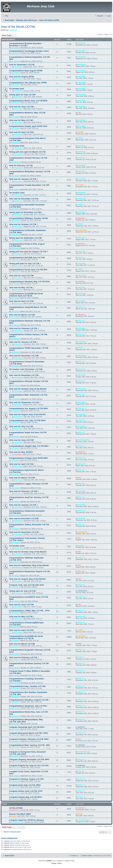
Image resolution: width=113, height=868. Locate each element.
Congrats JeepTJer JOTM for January (26, 820)
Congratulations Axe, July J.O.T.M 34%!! (28, 420)
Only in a (81, 257)
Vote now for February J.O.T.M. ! (24, 328)
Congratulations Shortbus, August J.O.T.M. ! (29, 700)
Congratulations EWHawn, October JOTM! (29, 218)
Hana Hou (82, 571)
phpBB (49, 861)
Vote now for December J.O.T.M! (24, 356)
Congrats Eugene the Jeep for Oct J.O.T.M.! (29, 765)
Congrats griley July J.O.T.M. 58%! (25, 785)
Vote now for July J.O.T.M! (21, 426)
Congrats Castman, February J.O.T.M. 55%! (29, 739)
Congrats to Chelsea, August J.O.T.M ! (27, 779)
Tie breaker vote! (17, 193)
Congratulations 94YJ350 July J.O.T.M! (27, 258)
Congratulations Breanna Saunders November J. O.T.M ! (25, 44)
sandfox (81, 546)
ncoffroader (82, 230)
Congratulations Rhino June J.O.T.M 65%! (28, 101)
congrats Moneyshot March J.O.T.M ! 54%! (29, 733)
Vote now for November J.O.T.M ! (24, 375)
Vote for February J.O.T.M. (21, 165)
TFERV (80, 138)
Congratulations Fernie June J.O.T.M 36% (28, 270)
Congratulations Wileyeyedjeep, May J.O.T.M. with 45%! (26, 721)
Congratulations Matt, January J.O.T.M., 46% (30, 745)
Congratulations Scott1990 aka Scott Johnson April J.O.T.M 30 (26, 295)
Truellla (81, 185)
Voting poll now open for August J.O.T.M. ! (29, 252)
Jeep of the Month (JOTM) (18, 27)
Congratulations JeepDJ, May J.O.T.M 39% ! (29, 446)
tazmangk (13, 30)
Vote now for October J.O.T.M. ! (23, 224)
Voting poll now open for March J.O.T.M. (28, 152)
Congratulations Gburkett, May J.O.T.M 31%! (30, 282)
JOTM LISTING (16, 808)
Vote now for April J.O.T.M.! (22, 132)
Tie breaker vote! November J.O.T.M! (26, 369)
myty (80, 644)
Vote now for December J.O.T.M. (24, 199)
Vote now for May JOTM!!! (21, 452)
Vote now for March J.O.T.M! (22, 315)
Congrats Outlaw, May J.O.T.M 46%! (25, 797)
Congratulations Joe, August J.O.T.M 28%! (29, 408)
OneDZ (80, 132)
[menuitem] (5, 16)
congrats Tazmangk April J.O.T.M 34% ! (27, 727)
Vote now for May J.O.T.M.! (21, 120)
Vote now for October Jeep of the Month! (28, 389)
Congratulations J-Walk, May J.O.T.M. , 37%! (29, 611)
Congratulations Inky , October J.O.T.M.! (28, 686)
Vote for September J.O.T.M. (22, 65)
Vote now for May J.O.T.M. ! (22, 288)
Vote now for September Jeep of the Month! (29, 565)
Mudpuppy (82, 765)
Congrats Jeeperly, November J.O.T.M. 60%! (29, 759)
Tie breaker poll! (17, 89)
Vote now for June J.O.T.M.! (22, 107)
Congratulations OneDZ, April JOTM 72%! (28, 126)
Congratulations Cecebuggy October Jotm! (29, 51)
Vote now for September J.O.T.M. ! (25, 402)
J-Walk (80, 630)
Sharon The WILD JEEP (20, 814)
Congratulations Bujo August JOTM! (26, 71)
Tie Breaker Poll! (17, 146)
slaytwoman (82, 532)
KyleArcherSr (83, 591)
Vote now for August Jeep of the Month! (27, 414)
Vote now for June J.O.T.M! (21, 276)
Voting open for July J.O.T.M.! (23, 591)
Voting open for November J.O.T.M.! (26, 212)
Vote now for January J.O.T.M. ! (23, 179)
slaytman (81, 218)
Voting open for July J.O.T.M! (22, 95)
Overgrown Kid (84, 440)
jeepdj (14, 816)
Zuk (79, 112)
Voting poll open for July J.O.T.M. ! (25, 264)
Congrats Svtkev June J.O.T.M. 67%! (26, 791)
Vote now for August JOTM (21, 77)
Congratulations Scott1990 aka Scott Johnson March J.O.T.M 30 (26, 637)
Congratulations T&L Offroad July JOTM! (28, 83)
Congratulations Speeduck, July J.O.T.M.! (28, 706)
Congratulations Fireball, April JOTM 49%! (28, 458)
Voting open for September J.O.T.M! (26, 238)
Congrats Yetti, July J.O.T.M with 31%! (27, 585)
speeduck (81, 727)
